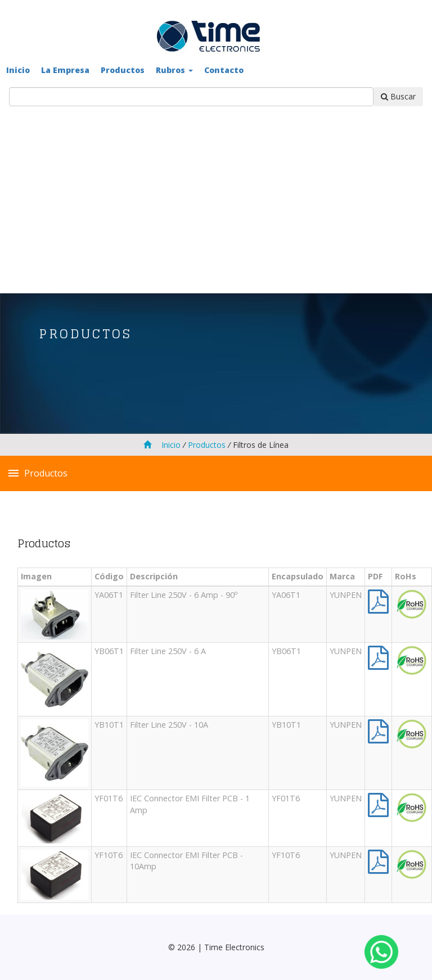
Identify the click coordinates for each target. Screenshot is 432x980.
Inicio (18, 70)
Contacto (224, 70)
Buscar (398, 96)
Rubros (174, 70)
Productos (123, 70)
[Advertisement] (216, 191)
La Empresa (65, 70)
